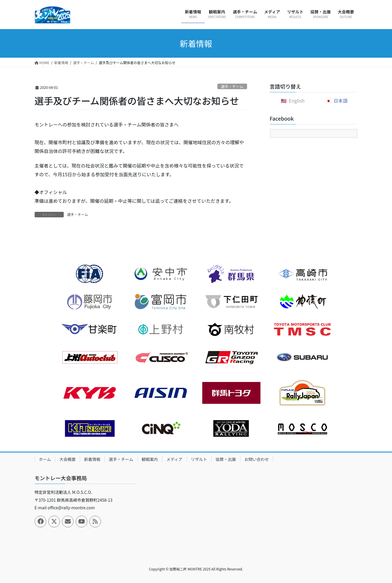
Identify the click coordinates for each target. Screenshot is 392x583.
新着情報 (92, 459)
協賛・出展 (226, 459)
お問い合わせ (257, 459)
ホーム (45, 459)
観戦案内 (150, 459)
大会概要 (68, 459)
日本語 (340, 101)
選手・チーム (232, 86)
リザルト (199, 459)
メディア (174, 459)
